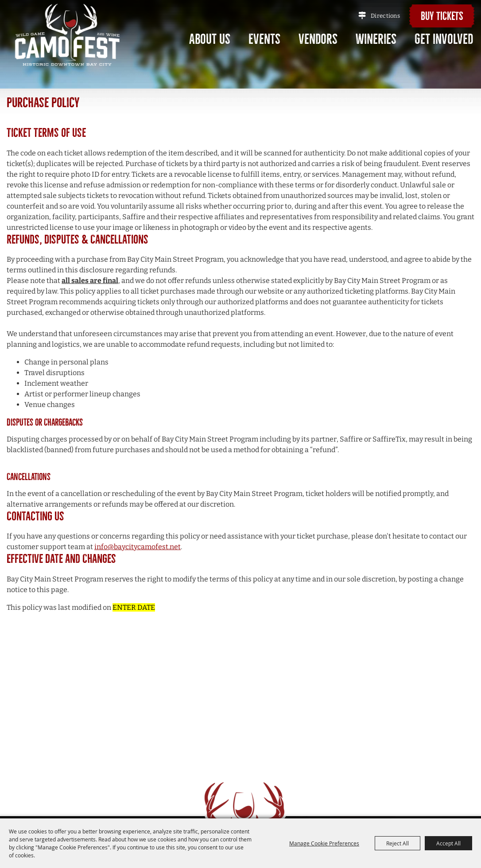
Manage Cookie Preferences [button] (324, 843)
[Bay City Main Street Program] (68, 34)
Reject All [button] (398, 843)
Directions (385, 16)
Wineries (376, 39)
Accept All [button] (448, 843)
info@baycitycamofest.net (138, 547)
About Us (210, 39)
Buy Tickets (442, 16)
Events (264, 39)
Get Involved (444, 39)
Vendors (318, 39)
